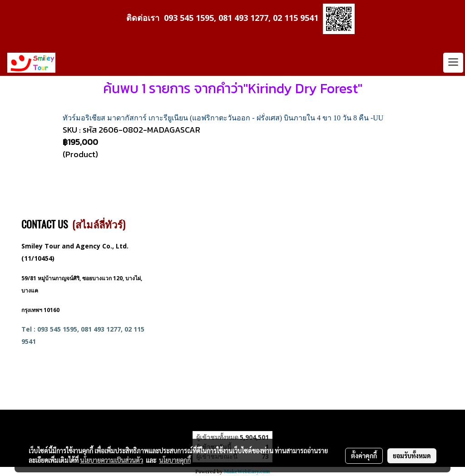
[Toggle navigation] (453, 63)
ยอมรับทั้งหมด (412, 456)
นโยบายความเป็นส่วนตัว (111, 460)
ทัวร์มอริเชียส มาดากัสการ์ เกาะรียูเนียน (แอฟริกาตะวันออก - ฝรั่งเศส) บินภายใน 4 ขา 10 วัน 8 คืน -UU (223, 118)
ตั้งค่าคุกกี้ (364, 456)
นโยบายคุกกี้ (175, 460)
